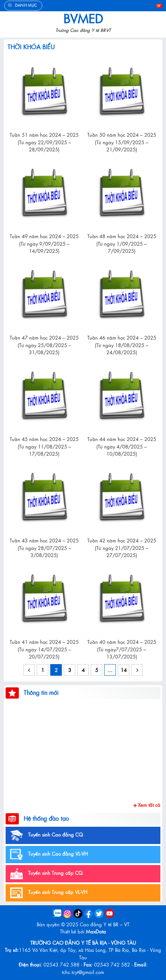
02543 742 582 (112, 964)
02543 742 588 (61, 964)
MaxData (96, 931)
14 (124, 670)
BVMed (83, 18)
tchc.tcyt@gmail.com (83, 972)
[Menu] (23, 6)
